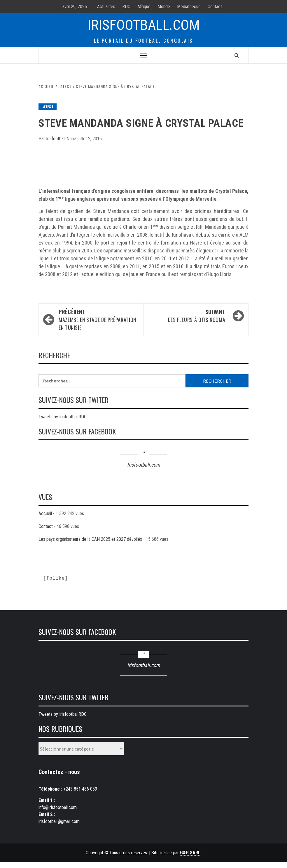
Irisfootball (56, 139)
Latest (48, 106)
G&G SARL (190, 853)
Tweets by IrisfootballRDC (63, 417)
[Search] (237, 55)
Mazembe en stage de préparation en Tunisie (98, 320)
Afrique (144, 7)
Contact (215, 7)
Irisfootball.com (144, 25)
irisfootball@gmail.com (59, 821)
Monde (164, 7)
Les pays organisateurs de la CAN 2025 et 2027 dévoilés (90, 539)
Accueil (45, 513)
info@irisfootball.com (58, 807)
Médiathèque (189, 7)
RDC (126, 7)
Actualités (106, 7)
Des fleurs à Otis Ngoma (187, 316)
